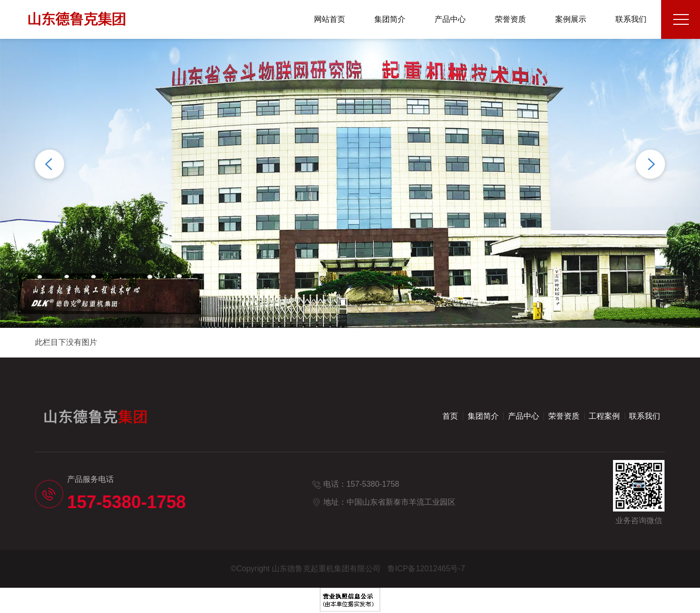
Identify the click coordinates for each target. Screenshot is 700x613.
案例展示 (571, 19)
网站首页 (330, 19)
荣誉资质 (510, 19)
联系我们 (631, 19)
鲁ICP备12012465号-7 (426, 569)
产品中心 (450, 19)
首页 (450, 416)
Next (650, 164)
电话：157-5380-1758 (361, 484)
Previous (50, 164)
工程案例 (604, 416)
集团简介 (390, 19)
